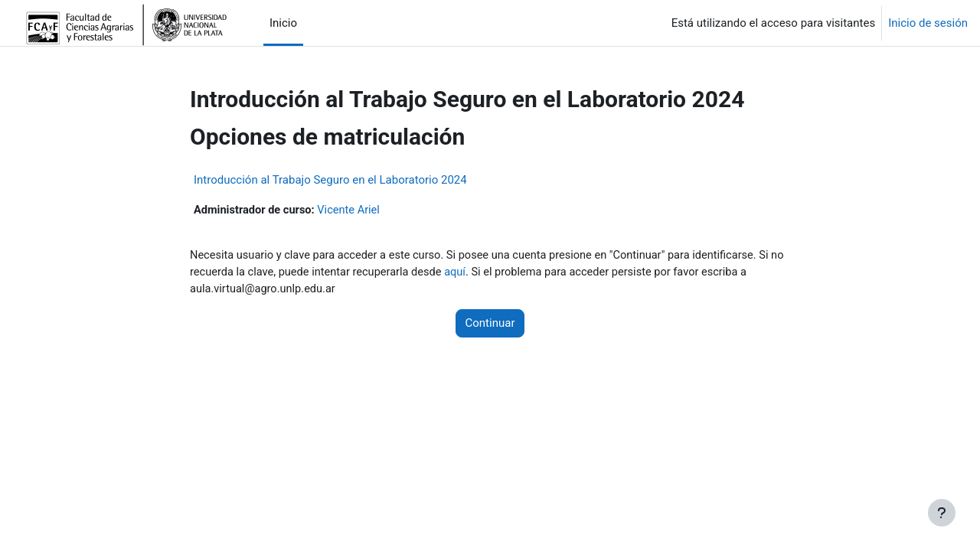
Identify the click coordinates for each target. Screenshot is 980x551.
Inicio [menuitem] (283, 23)
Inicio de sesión (928, 23)
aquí (479, 273)
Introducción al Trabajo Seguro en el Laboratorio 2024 (330, 180)
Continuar (490, 325)
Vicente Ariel (353, 210)
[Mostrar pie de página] (942, 513)
